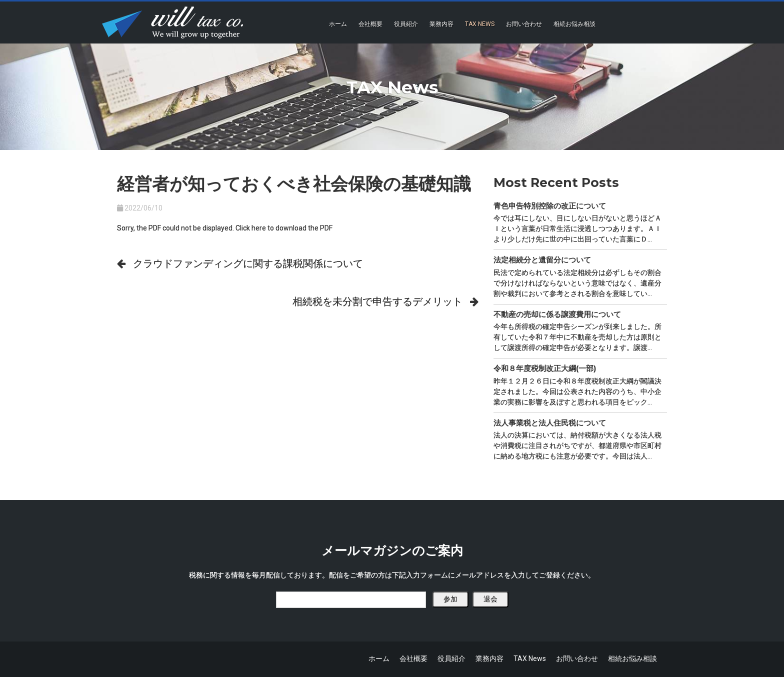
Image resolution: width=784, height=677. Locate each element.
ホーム (338, 24)
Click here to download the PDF (284, 228)
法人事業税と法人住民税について (550, 423)
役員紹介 (406, 24)
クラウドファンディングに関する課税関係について (248, 263)
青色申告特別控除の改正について (550, 206)
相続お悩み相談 (574, 24)
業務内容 (441, 24)
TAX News (480, 24)
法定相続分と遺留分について (542, 260)
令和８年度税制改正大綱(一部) (545, 368)
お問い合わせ (524, 24)
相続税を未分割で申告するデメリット (377, 301)
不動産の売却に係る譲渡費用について (557, 314)
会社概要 (370, 24)
